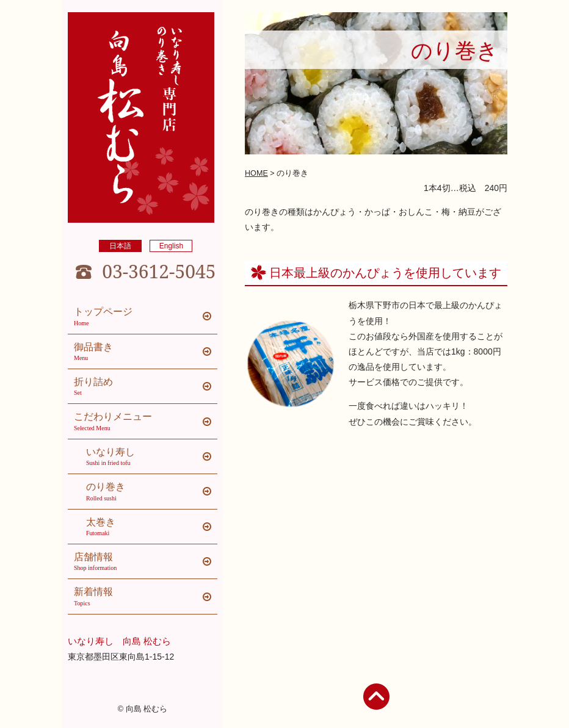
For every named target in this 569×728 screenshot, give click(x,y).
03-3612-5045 (159, 272)
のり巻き (152, 492)
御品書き (146, 352)
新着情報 (146, 597)
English (171, 246)
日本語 (120, 246)
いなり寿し (152, 457)
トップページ (146, 317)
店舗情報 (146, 562)
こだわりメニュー (146, 422)
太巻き (152, 527)
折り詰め (146, 387)
